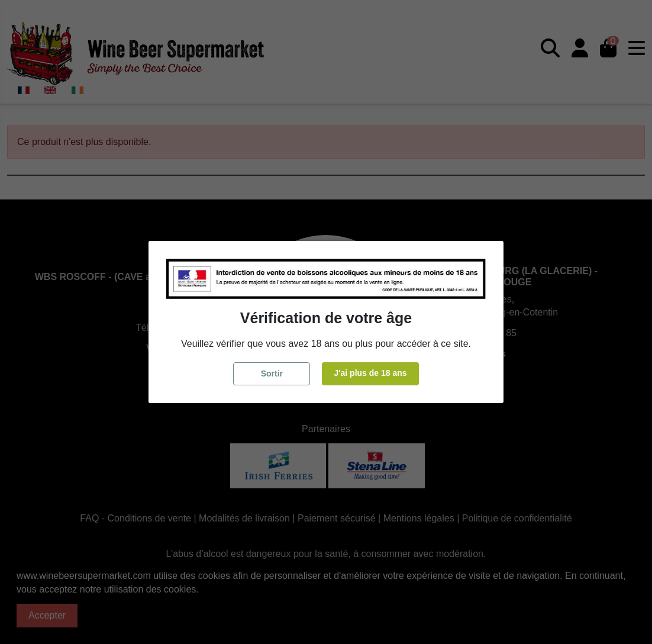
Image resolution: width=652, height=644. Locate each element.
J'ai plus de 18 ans (370, 373)
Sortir (272, 373)
